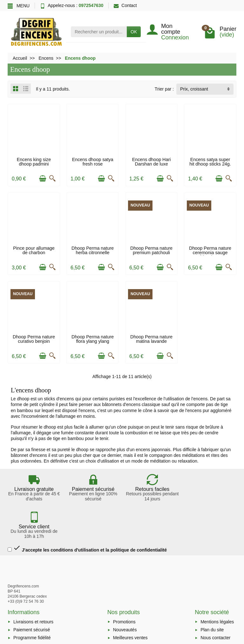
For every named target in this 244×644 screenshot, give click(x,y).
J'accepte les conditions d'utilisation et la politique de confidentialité (87, 511)
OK (134, 32)
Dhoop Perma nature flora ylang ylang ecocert (93, 341)
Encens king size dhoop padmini (34, 162)
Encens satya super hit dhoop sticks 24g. (210, 162)
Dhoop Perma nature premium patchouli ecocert (151, 253)
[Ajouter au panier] (43, 179)
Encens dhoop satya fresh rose (93, 162)
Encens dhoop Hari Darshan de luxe (152, 162)
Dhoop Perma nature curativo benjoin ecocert (34, 341)
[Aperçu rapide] (52, 179)
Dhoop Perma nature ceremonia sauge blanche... (210, 253)
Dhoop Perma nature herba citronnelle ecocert (93, 253)
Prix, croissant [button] (194, 89)
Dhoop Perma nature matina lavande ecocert (151, 341)
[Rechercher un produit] (99, 32)
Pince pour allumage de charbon (34, 250)
